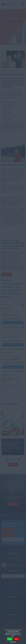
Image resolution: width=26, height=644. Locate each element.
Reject (17, 639)
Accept (10, 639)
